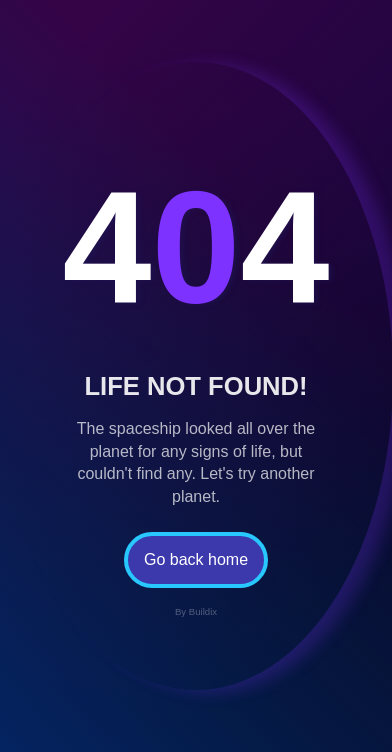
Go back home (196, 559)
